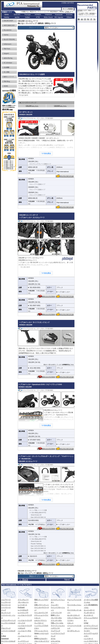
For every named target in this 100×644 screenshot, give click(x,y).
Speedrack (5, 639)
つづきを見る (46, 153)
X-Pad (86, 623)
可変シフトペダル (57, 623)
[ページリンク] (59, 28)
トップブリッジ (23, 641)
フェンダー (55, 605)
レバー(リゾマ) (23, 613)
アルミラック (6, 628)
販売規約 (80, 10)
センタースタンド (74, 615)
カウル (53, 639)
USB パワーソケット (42, 605)
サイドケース (6, 605)
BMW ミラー (55, 615)
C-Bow (4, 636)
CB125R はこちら (32, 106)
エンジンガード (89, 610)
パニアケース (6, 600)
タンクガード (88, 615)
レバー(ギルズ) (23, 610)
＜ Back (24, 580)
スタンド (70, 623)
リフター (70, 620)
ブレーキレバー (23, 602)
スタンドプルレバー (74, 618)
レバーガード (22, 605)
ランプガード (39, 623)
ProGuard (21, 607)
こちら (67, 12)
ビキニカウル (55, 641)
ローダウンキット (74, 631)
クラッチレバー (23, 600)
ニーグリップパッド (91, 626)
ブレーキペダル (56, 618)
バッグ (4, 610)
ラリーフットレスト (58, 626)
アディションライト (41, 631)
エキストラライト (41, 620)
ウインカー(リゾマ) (41, 613)
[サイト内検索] (51, 9)
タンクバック (6, 613)
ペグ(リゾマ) (55, 628)
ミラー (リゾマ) (56, 613)
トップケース (6, 602)
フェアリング (55, 631)
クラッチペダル (56, 620)
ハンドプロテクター (91, 641)
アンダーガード (89, 613)
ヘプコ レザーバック (9, 620)
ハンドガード (88, 639)
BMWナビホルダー (41, 639)
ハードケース (6, 607)
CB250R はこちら (60, 106)
